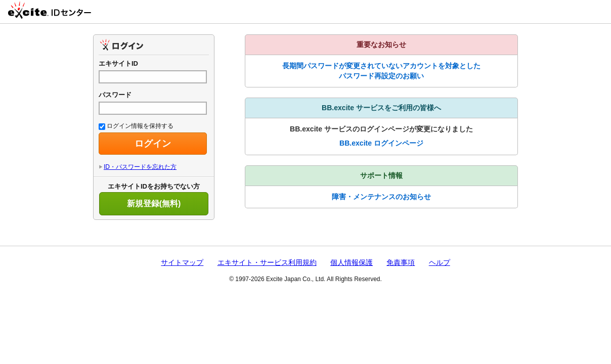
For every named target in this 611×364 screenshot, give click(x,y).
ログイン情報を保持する (136, 126)
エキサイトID (118, 63)
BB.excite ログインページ (381, 143)
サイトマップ (182, 262)
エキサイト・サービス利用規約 (267, 262)
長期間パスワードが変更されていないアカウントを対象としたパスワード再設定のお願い (381, 71)
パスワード (115, 95)
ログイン (153, 144)
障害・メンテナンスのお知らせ (381, 197)
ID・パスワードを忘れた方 (140, 167)
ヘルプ (440, 262)
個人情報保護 (352, 262)
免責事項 (401, 262)
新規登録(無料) (154, 203)
